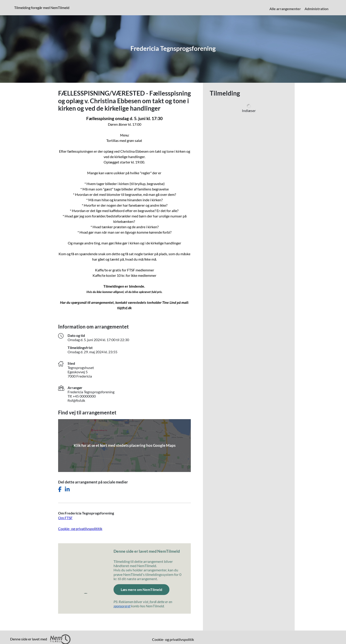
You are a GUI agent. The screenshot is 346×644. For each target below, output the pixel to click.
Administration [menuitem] (316, 9)
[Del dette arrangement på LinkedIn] (67, 489)
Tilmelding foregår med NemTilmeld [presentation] (42, 8)
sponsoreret (122, 606)
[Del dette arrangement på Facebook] (60, 489)
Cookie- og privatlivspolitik (173, 639)
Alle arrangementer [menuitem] (285, 9)
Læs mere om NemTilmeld (141, 589)
